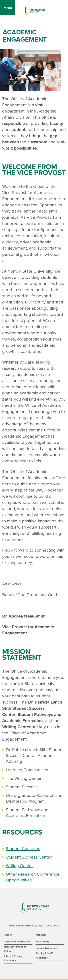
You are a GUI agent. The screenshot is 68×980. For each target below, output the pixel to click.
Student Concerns (23, 849)
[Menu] (8, 8)
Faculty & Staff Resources (44, 956)
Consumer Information (17, 942)
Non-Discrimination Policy (15, 949)
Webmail (41, 935)
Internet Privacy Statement (13, 958)
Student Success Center (29, 857)
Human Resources (46, 948)
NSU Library (42, 942)
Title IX (8, 935)
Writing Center (19, 866)
